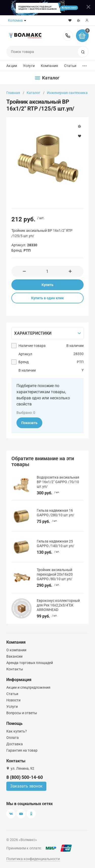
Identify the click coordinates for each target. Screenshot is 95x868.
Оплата (13, 738)
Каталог (33, 93)
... (85, 65)
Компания (49, 66)
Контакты (15, 669)
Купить (48, 285)
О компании (16, 650)
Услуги (29, 66)
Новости (13, 700)
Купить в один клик (48, 298)
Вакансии (14, 656)
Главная (13, 93)
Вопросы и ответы (22, 713)
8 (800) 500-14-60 (68, 36)
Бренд (24, 362)
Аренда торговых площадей (30, 663)
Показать (29, 423)
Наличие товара (32, 346)
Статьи (70, 66)
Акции (12, 66)
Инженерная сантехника (67, 93)
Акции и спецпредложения (28, 687)
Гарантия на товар (22, 750)
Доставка (15, 744)
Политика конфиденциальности (33, 859)
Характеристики (33, 333)
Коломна (15, 20)
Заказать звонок (26, 786)
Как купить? (17, 731)
